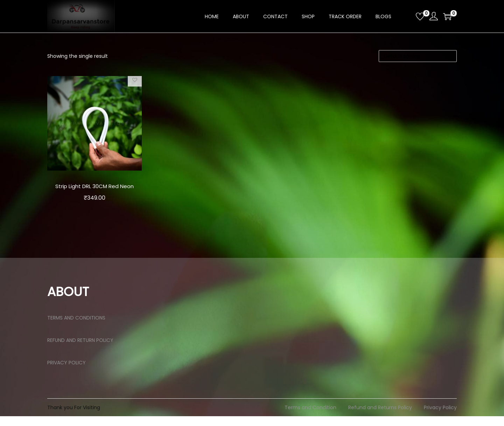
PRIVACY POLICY (66, 372)
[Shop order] (418, 56)
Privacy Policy (440, 417)
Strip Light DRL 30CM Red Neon (94, 191)
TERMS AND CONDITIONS (76, 328)
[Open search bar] (408, 16)
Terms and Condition (310, 417)
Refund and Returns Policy (380, 417)
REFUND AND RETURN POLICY (80, 350)
